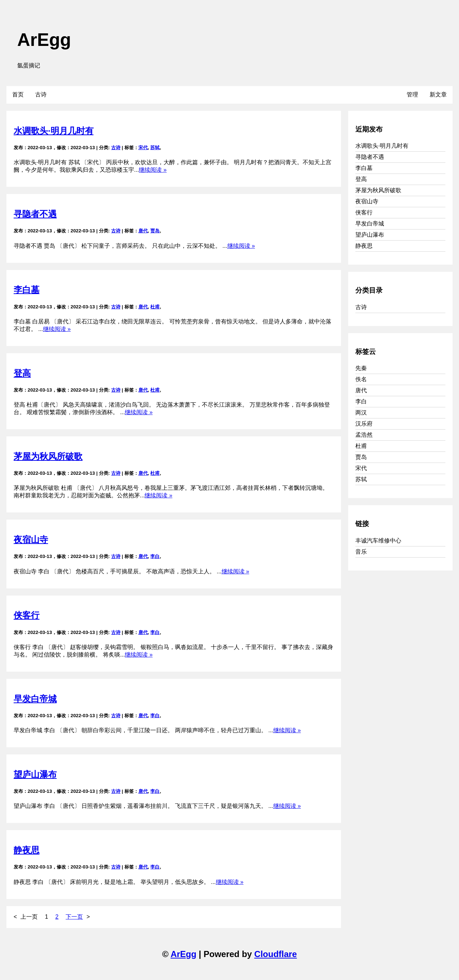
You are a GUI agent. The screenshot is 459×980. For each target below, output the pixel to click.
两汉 (361, 413)
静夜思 (27, 850)
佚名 (361, 379)
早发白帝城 (35, 699)
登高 (22, 373)
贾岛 (155, 231)
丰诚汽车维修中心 (378, 541)
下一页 (74, 917)
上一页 (29, 917)
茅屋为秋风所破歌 (48, 456)
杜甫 (155, 307)
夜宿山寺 (31, 539)
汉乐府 (364, 424)
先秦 (361, 368)
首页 (18, 94)
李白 (155, 556)
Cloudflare (276, 954)
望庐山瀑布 (35, 774)
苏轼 (155, 148)
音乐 (361, 552)
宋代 (143, 148)
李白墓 (27, 290)
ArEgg (44, 40)
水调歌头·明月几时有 (54, 131)
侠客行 (27, 615)
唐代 (143, 231)
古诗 (41, 94)
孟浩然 (364, 435)
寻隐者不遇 (35, 214)
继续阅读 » (153, 170)
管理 (412, 94)
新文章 (438, 94)
